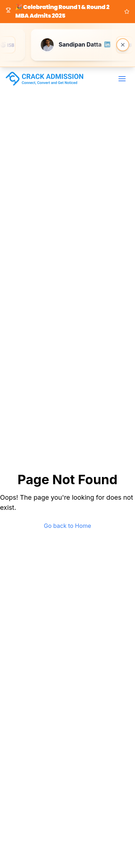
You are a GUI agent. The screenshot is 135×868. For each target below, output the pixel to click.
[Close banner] (123, 45)
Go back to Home (67, 526)
